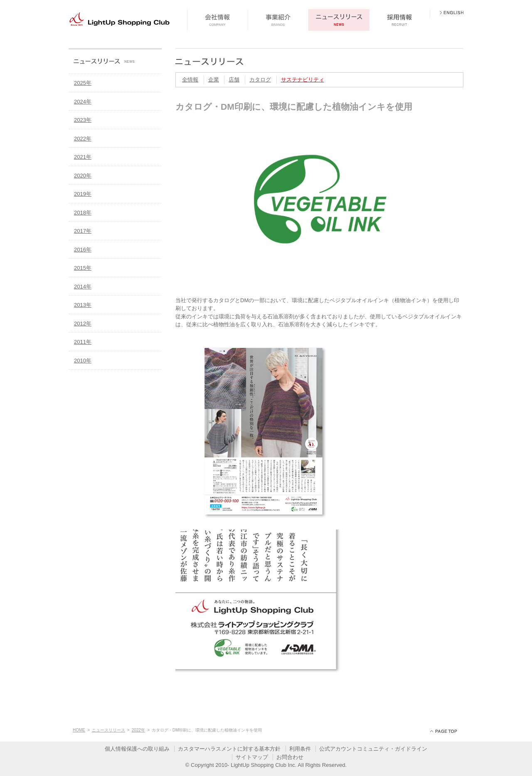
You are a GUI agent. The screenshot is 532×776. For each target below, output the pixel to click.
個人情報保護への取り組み (137, 749)
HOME (79, 730)
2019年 (83, 194)
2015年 (83, 268)
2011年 (83, 342)
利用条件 (300, 749)
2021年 (83, 157)
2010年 (83, 361)
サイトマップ (252, 757)
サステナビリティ (303, 80)
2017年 (83, 231)
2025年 (83, 83)
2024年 (83, 102)
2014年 (83, 287)
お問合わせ (290, 757)
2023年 (83, 120)
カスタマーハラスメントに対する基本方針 (229, 749)
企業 (214, 80)
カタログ (260, 80)
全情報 (190, 80)
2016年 (83, 250)
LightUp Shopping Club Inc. (264, 765)
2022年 (83, 139)
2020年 (83, 176)
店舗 (234, 80)
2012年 (83, 324)
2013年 (83, 305)
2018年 (83, 213)
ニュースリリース (108, 730)
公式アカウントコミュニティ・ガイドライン (373, 749)
